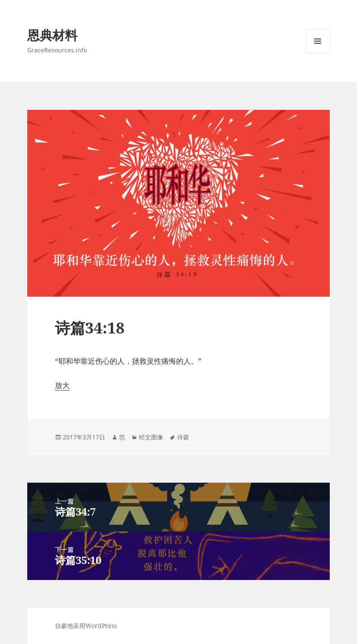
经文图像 (151, 437)
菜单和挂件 (318, 53)
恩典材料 (52, 35)
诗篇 (183, 437)
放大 (62, 385)
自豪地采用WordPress (86, 626)
